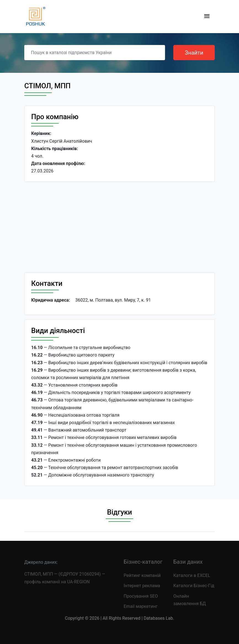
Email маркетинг (141, 606)
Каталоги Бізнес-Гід (194, 586)
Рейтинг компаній (142, 575)
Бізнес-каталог (143, 562)
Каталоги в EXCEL (192, 575)
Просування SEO (141, 596)
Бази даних (188, 562)
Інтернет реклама (142, 586)
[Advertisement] (119, 227)
